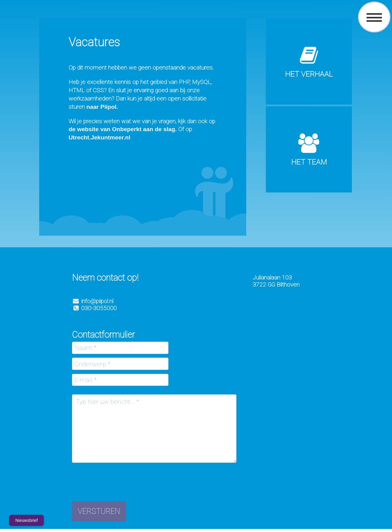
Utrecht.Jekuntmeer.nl (100, 137)
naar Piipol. (102, 107)
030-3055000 (94, 308)
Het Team (309, 162)
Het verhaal (309, 74)
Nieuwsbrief (26, 520)
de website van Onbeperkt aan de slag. (123, 129)
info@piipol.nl (97, 301)
